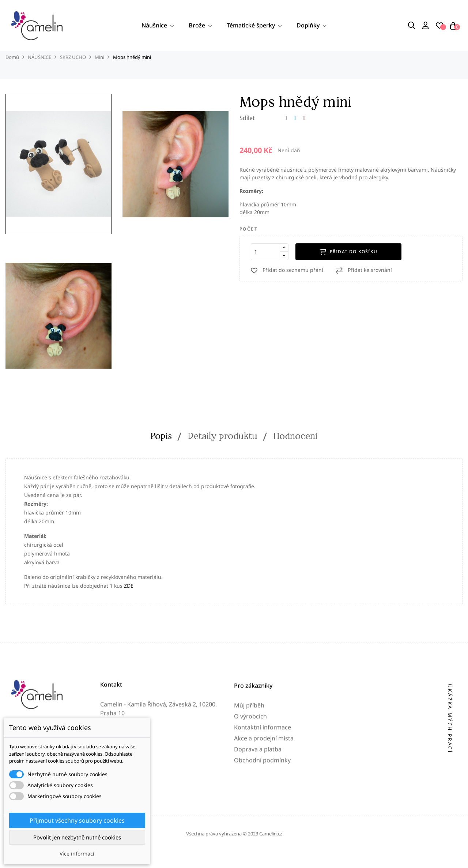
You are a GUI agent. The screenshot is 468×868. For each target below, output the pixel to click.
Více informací (77, 854)
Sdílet (286, 134)
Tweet (295, 134)
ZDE (129, 602)
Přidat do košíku (348, 268)
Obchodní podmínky (262, 825)
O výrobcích (250, 781)
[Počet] (265, 268)
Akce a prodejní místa (264, 803)
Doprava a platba (258, 814)
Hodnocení (295, 452)
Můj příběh (249, 770)
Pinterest (304, 134)
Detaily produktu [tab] (223, 452)
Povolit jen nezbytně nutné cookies (77, 837)
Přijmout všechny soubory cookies (77, 820)
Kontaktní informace (263, 792)
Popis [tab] (161, 452)
